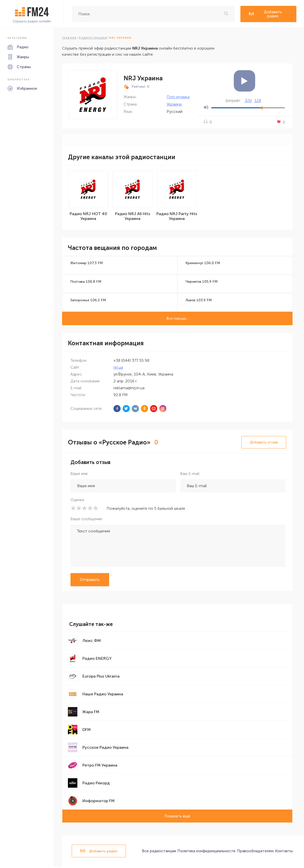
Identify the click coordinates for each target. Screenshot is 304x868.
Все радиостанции (159, 852)
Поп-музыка (178, 97)
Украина (174, 104)
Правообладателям (255, 852)
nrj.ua (118, 368)
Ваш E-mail (190, 474)
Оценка (77, 501)
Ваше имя (79, 474)
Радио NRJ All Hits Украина (133, 217)
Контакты (284, 852)
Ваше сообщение (86, 520)
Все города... (177, 319)
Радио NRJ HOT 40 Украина (88, 217)
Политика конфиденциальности (206, 852)
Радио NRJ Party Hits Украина (177, 217)
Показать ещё (177, 817)
